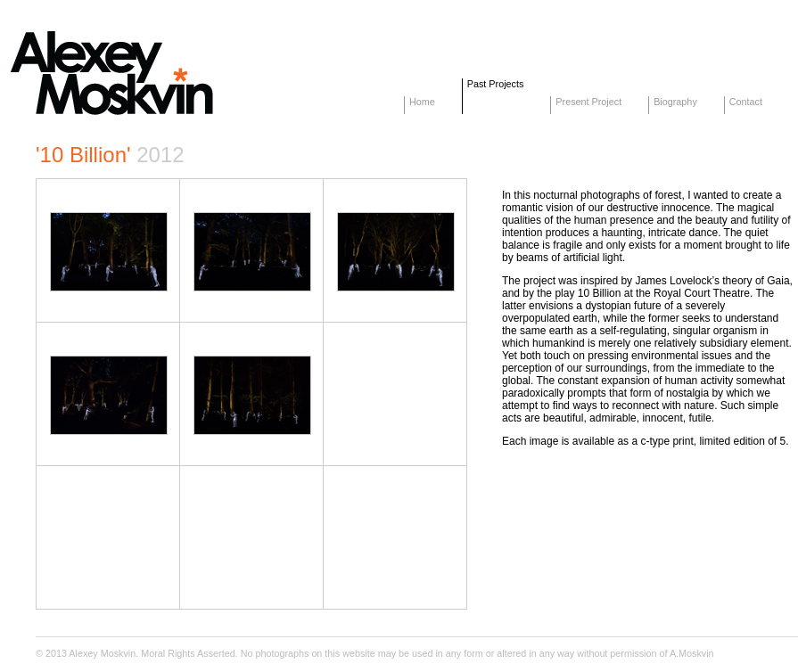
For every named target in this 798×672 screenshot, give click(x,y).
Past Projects (496, 84)
